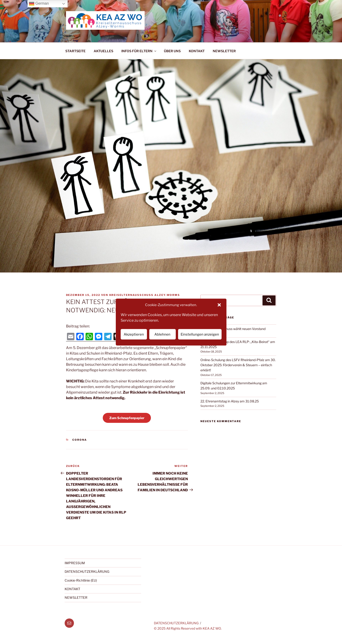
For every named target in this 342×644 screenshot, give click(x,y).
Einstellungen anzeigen (200, 334)
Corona (80, 440)
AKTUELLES (103, 51)
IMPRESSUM (75, 563)
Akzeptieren (134, 334)
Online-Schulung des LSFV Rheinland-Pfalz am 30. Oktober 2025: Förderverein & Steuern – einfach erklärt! (238, 365)
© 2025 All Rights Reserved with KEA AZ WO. (188, 628)
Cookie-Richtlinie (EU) (81, 580)
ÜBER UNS (172, 51)
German (39, 4)
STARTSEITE (75, 51)
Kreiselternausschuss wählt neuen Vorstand (233, 329)
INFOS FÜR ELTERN (139, 51)
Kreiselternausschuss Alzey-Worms (145, 295)
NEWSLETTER (224, 51)
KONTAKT (197, 51)
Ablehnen (162, 334)
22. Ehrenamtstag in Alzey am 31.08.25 (230, 401)
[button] (219, 305)
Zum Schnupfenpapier (127, 418)
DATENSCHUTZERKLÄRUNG (87, 571)
